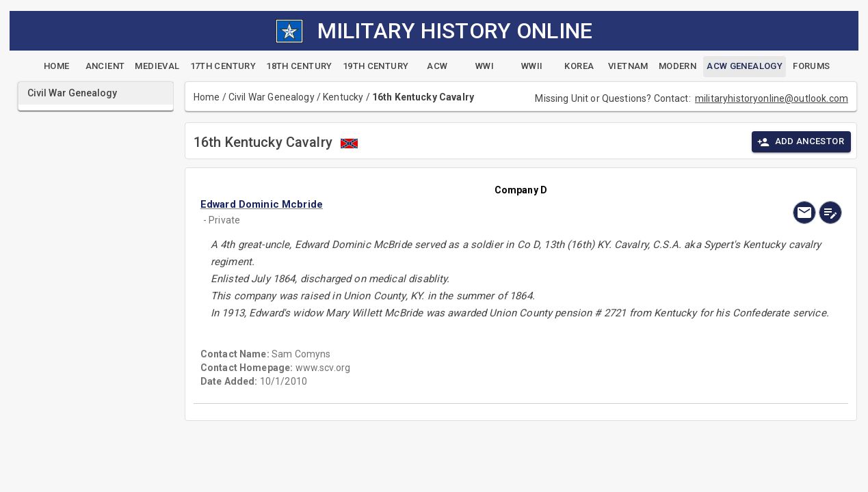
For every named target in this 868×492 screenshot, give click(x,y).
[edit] (830, 213)
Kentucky (343, 97)
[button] (425, 204)
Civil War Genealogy (272, 97)
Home (207, 97)
